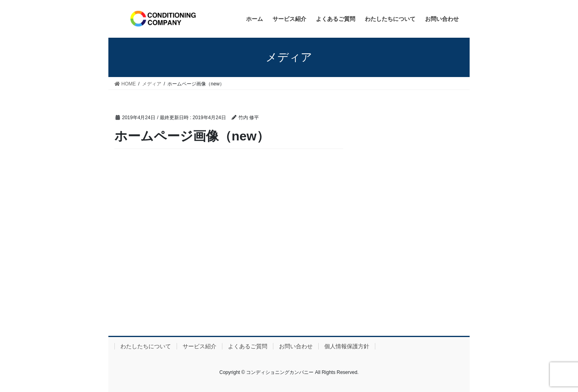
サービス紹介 (199, 346)
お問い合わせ (296, 346)
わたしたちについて (146, 346)
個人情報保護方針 (347, 346)
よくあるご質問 (248, 346)
